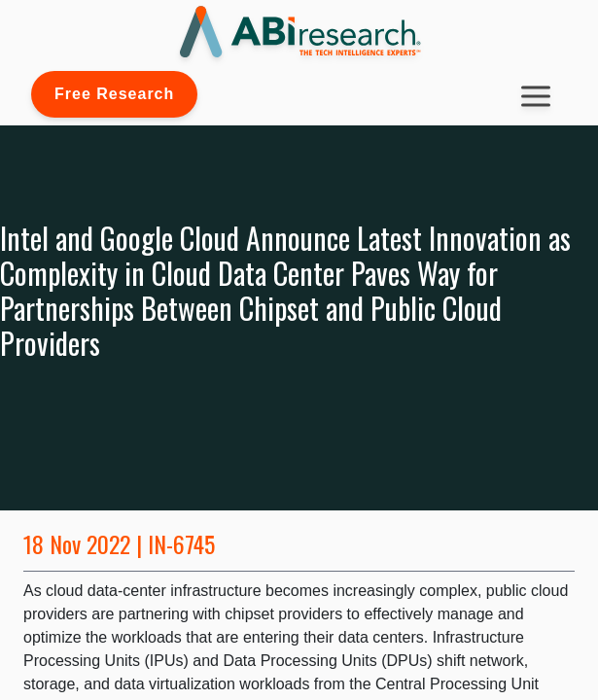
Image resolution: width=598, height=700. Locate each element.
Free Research (114, 94)
